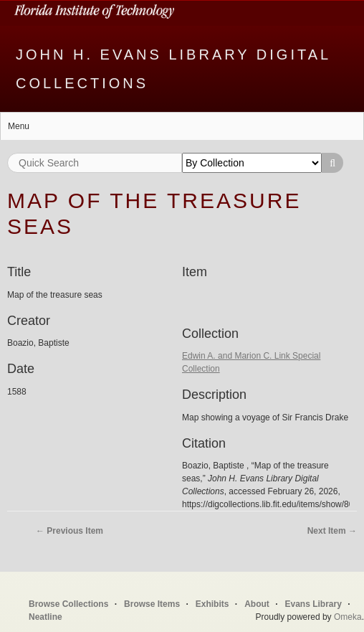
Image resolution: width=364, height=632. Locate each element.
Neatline (45, 617)
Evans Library (313, 604)
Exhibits (212, 604)
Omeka (348, 617)
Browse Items (152, 604)
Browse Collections (68, 604)
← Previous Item (70, 531)
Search (332, 163)
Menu (19, 126)
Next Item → (332, 531)
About (257, 604)
